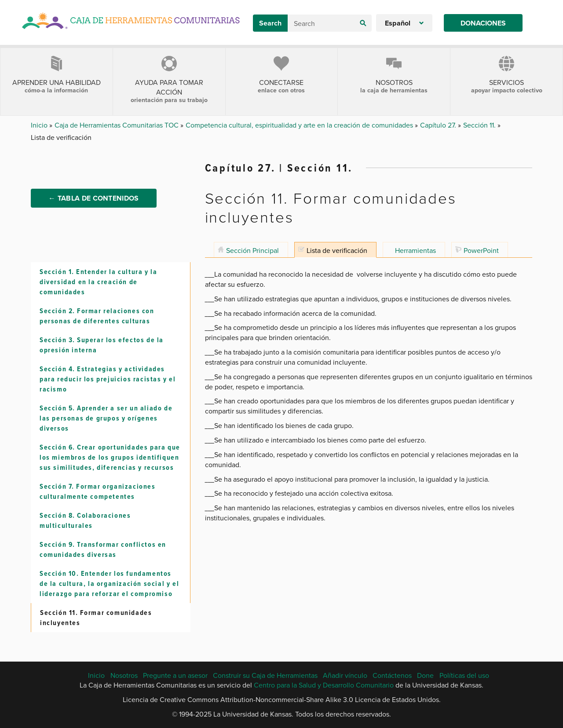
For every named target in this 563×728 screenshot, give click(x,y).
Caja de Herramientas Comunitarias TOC (117, 125)
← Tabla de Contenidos (94, 199)
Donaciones (483, 23)
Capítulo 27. (439, 125)
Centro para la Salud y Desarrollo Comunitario (324, 685)
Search (270, 23)
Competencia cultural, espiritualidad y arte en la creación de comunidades (300, 125)
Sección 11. (480, 125)
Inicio (40, 125)
